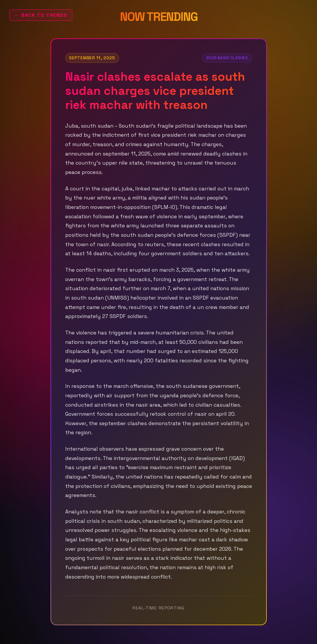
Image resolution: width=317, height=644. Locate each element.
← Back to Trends (41, 15)
